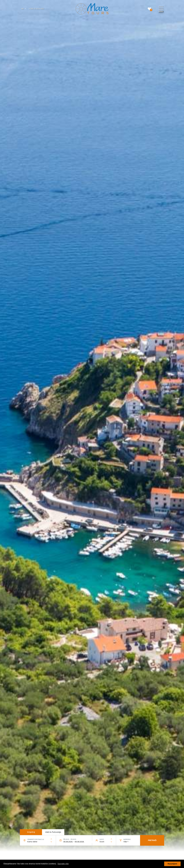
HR (23, 9)
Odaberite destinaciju (36, 839)
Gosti (102, 839)
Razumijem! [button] (172, 864)
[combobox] (38, 842)
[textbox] (38, 842)
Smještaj (31, 832)
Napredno (127, 839)
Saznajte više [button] (63, 864)
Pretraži (152, 840)
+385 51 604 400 (36, 9)
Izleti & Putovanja (53, 832)
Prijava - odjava (70, 839)
